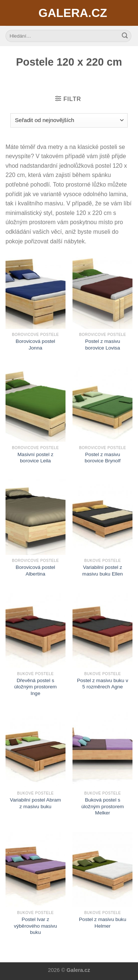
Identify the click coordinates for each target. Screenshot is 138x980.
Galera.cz (69, 13)
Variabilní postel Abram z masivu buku (36, 803)
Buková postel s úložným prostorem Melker (103, 806)
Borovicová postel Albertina (36, 571)
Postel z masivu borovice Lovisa (102, 345)
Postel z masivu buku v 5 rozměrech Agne (102, 684)
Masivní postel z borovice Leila (36, 458)
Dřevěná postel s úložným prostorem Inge (35, 687)
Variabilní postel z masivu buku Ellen (103, 571)
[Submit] (125, 36)
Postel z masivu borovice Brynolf (102, 458)
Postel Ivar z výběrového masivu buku (36, 926)
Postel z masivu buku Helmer (103, 923)
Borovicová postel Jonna (36, 345)
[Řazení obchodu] (69, 120)
